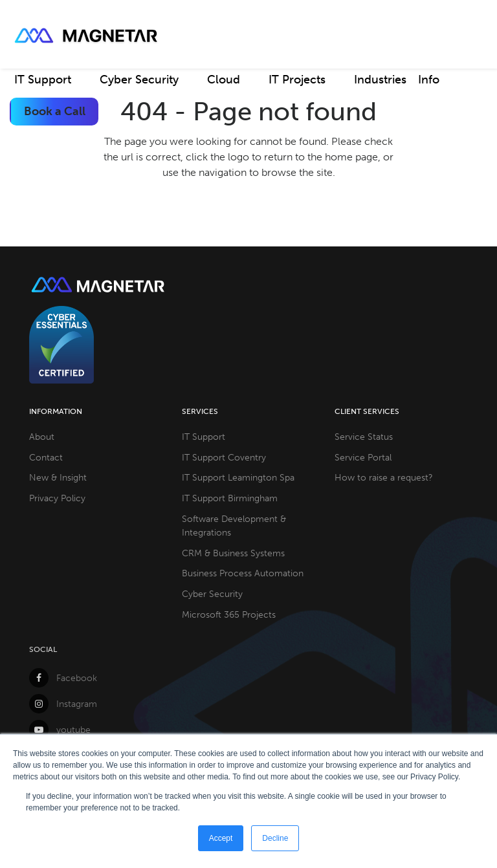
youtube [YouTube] (60, 730)
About (42, 437)
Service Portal (363, 457)
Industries (380, 80)
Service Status (364, 437)
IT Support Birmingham (230, 498)
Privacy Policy (57, 498)
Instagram (63, 704)
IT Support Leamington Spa (238, 477)
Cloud (224, 80)
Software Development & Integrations (234, 526)
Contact (46, 457)
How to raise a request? (384, 477)
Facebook (63, 678)
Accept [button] (221, 838)
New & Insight (58, 477)
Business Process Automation (243, 573)
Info (429, 80)
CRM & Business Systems (233, 553)
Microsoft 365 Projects (229, 614)
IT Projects (297, 80)
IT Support (43, 80)
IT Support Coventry (224, 457)
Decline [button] (275, 838)
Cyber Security (139, 80)
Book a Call (55, 111)
